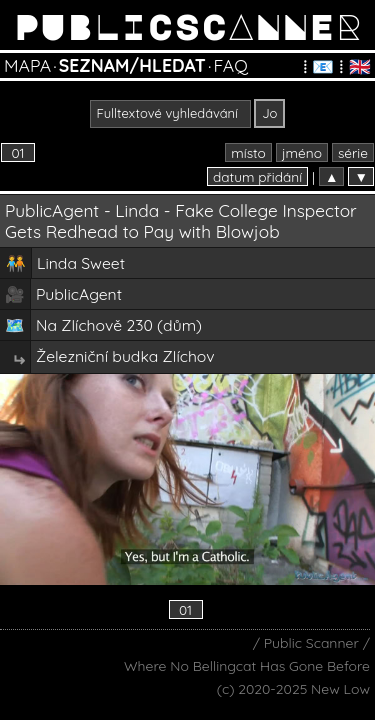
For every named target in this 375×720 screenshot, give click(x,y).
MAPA (27, 65)
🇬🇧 (360, 66)
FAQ (230, 65)
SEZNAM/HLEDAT (132, 65)
